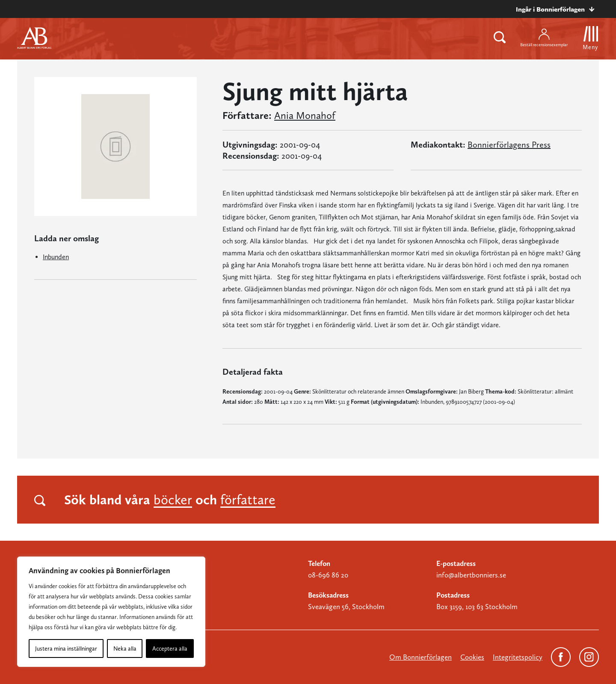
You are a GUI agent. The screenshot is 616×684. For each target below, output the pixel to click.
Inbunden (56, 257)
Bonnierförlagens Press (509, 145)
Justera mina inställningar (66, 648)
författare (248, 500)
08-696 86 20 (328, 575)
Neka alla (125, 648)
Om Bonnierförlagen (421, 657)
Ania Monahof (305, 115)
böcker (173, 500)
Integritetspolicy (518, 657)
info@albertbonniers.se (471, 575)
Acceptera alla (170, 648)
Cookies (472, 657)
